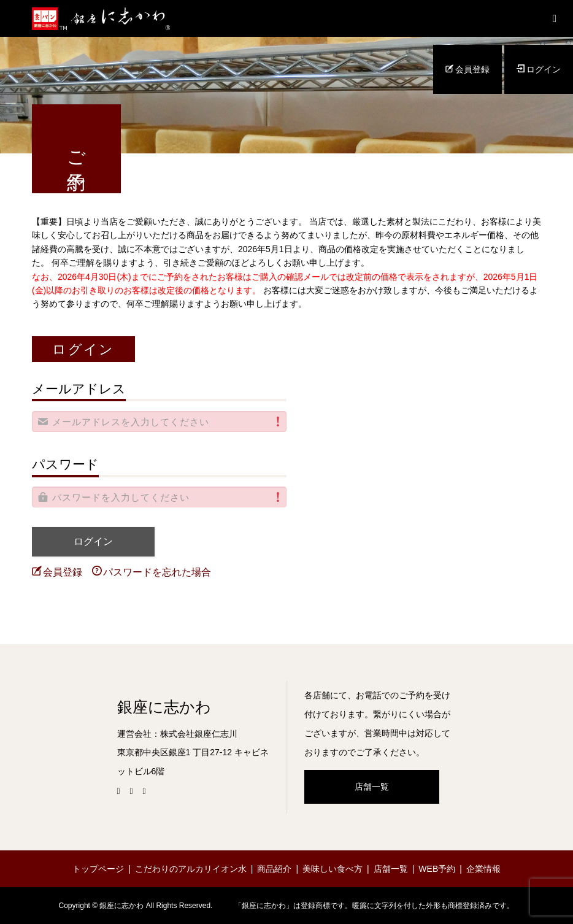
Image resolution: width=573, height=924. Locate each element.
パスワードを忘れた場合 (152, 572)
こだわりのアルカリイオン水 (191, 869)
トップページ (98, 869)
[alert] (159, 422)
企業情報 (483, 869)
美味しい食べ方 (333, 869)
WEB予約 (437, 869)
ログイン (539, 69)
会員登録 (467, 69)
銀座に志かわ (164, 707)
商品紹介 (274, 869)
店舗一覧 (372, 787)
